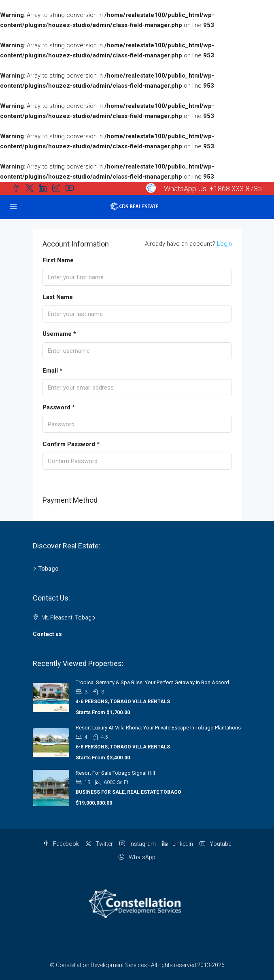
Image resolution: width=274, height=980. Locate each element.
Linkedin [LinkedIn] (178, 844)
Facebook (61, 844)
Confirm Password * (71, 444)
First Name (58, 260)
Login (224, 244)
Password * (59, 407)
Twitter (99, 844)
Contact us (47, 634)
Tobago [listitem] (46, 569)
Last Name (58, 297)
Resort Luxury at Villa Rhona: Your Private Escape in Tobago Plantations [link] (158, 728)
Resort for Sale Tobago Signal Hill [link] (115, 773)
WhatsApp (137, 857)
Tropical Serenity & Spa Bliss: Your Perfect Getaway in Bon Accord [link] (152, 682)
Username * (59, 334)
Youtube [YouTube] (215, 844)
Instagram (138, 844)
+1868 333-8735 (236, 189)
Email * (52, 371)
